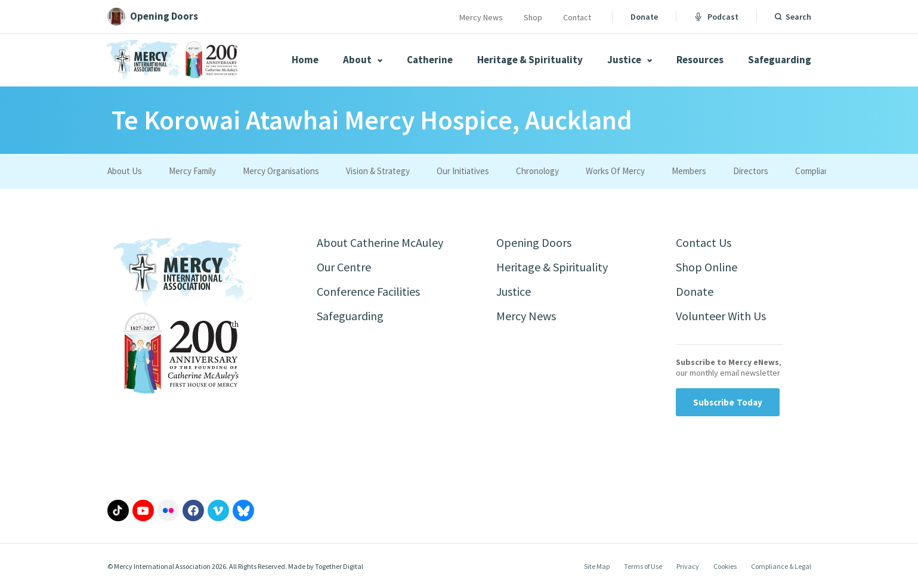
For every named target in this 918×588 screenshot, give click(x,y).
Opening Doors (534, 242)
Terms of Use (643, 566)
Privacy (688, 566)
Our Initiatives (463, 171)
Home (305, 60)
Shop (533, 17)
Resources (700, 60)
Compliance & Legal (781, 566)
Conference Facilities (368, 291)
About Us (125, 171)
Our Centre (344, 267)
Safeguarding (780, 60)
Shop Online (707, 267)
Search (798, 17)
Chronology (537, 171)
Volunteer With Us (721, 316)
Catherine (430, 60)
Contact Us (704, 242)
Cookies (725, 566)
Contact (577, 17)
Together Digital (339, 566)
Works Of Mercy (615, 171)
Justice (630, 60)
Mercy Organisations (281, 171)
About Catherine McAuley (380, 242)
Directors (751, 171)
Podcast (716, 17)
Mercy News (481, 17)
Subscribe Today (728, 402)
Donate (644, 17)
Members (689, 171)
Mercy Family (192, 171)
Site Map (597, 566)
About (363, 60)
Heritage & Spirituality (530, 60)
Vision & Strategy (378, 171)
